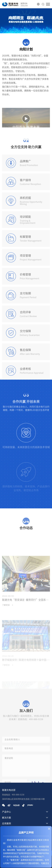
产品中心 (7, 812)
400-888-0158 (36, 725)
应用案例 (7, 823)
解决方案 (7, 818)
